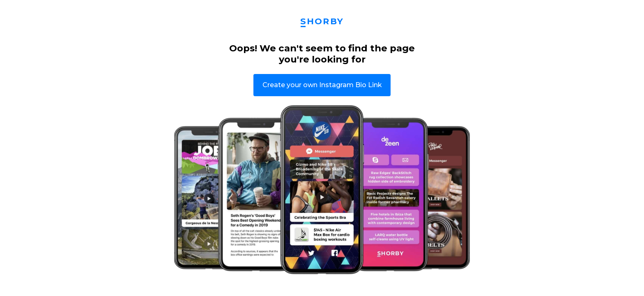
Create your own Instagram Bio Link (322, 85)
